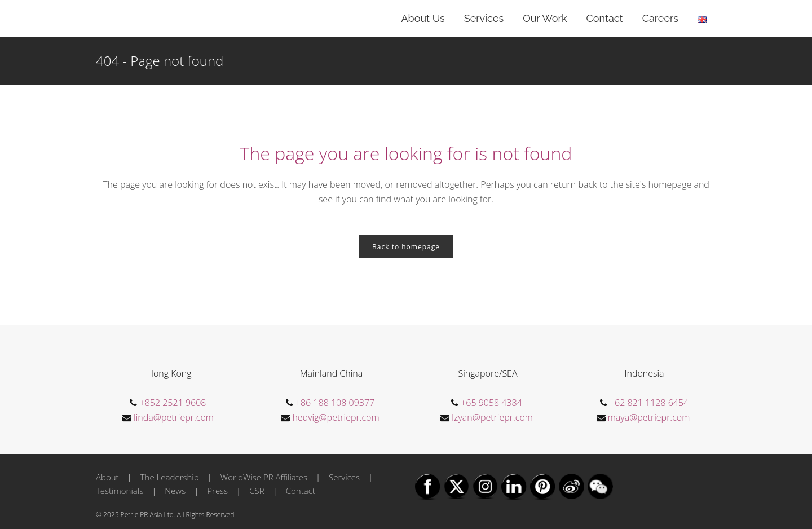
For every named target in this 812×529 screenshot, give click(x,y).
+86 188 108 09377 (335, 403)
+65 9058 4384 (491, 403)
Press (217, 491)
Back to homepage (406, 247)
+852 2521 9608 (173, 403)
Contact (301, 491)
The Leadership (170, 477)
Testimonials (120, 491)
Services (344, 477)
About (107, 477)
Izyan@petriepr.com (492, 417)
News (175, 491)
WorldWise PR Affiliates (264, 477)
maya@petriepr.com (649, 417)
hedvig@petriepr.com (336, 417)
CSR (257, 491)
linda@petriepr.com (174, 417)
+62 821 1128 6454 (649, 403)
